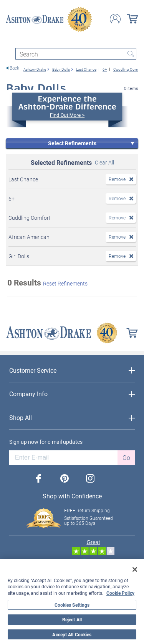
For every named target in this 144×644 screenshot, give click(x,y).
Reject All (72, 619)
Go (126, 457)
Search (131, 54)
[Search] (76, 54)
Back (14, 68)
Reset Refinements (65, 283)
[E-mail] (63, 458)
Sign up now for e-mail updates (46, 442)
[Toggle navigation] (9, 41)
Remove (117, 179)
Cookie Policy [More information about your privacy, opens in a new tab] (120, 593)
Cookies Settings (72, 605)
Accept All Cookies (72, 634)
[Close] (135, 569)
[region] (72, 601)
